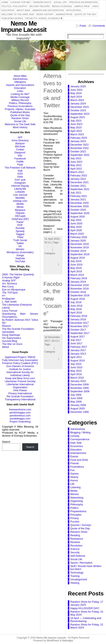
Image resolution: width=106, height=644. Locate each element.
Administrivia (20, 79)
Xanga (20, 255)
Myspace (20, 210)
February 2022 (79, 175)
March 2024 (77, 100)
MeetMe (20, 198)
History (74, 477)
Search (6, 442)
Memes (75, 494)
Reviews (75, 542)
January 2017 (78, 350)
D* (46, 246)
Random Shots (20, 118)
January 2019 (78, 282)
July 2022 (76, 158)
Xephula (20, 258)
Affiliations (20, 82)
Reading (75, 535)
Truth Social (20, 240)
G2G (20, 174)
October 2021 (78, 186)
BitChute (20, 146)
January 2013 (78, 354)
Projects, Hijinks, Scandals (20, 109)
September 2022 (80, 155)
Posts (83, 26)
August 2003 (78, 408)
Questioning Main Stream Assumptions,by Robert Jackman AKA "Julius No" (20, 318)
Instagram (20, 183)
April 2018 (76, 313)
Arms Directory (20, 140)
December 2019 (79, 244)
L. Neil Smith (9, 302)
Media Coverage (20, 97)
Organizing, (51, 261)
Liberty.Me (20, 189)
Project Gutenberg (20, 422)
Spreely (20, 231)
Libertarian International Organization (20, 386)
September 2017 (80, 333)
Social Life (20, 121)
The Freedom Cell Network (20, 168)
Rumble (20, 228)
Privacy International (20, 393)
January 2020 (78, 241)
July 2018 (76, 302)
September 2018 (80, 295)
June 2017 (76, 343)
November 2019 (79, 247)
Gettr (20, 177)
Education (20, 88)
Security (75, 552)
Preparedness (78, 511)
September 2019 (80, 254)
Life (56, 359)
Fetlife (20, 162)
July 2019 (76, 261)
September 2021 (80, 189)
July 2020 (76, 220)
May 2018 (76, 309)
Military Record (20, 100)
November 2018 (79, 289)
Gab (20, 171)
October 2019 (78, 251)
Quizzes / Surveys (81, 525)
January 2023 (78, 141)
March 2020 (77, 234)
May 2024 (76, 93)
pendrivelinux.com (20, 416)
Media (74, 491)
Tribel (20, 237)
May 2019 (76, 268)
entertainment (78, 453)
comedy (75, 436)
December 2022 (79, 145)
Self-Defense (78, 556)
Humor (74, 480)
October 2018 (78, 292)
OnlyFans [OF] (20, 219)
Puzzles (75, 522)
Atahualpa (67, 641)
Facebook (20, 159)
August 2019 (78, 258)
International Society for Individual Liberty (20, 374)
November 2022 (79, 148)
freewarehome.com (20, 409)
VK (20, 246)
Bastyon (20, 143)
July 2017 (76, 340)
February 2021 (79, 196)
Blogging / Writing (80, 432)
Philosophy (77, 504)
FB (50, 246)
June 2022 (76, 162)
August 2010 (78, 360)
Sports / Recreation (81, 563)
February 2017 (79, 347)
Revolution (76, 546)
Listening (75, 487)
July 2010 (76, 364)
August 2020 (78, 217)
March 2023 (77, 134)
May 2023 (76, 127)
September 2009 (80, 391)
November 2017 (79, 326)
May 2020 (76, 227)
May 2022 (76, 165)
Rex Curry (8, 287)
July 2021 (76, 193)
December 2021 (79, 182)
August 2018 (78, 299)
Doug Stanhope (11, 335)
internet (49, 348)
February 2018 (79, 316)
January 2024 (78, 104)
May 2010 (76, 371)
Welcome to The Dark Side (20, 124)
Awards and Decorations (20, 85)
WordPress (53, 641)
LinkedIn (20, 192)
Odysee (20, 213)
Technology (51, 264)
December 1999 (79, 412)
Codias (20, 149)
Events (74, 456)
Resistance (77, 539)
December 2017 (79, 323)
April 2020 (76, 230)
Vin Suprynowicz (12, 338)
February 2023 (79, 138)
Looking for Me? (20, 94)
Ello (20, 156)
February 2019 (79, 278)
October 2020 (78, 210)
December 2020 (79, 203)
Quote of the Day (20, 115)
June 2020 (76, 223)
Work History (20, 127)
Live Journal (20, 195)
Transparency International (20, 399)
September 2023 (80, 114)
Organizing (77, 501)
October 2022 (78, 151)
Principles (76, 515)
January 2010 (78, 381)
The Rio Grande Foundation (18, 329)
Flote (20, 165)
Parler (20, 222)
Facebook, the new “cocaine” (53, 299)
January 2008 (78, 405)
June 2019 (76, 265)
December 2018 (79, 285)
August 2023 (78, 117)
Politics (74, 508)
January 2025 (78, 86)
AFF (20, 137)
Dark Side (76, 443)
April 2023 (76, 131)
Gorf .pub (20, 180)
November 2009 (79, 388)
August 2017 (78, 337)
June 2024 (76, 90)
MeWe (20, 204)
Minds (20, 207)
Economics (77, 446)
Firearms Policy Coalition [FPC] (20, 363)
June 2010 (76, 367)
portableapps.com (20, 419)
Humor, (49, 359)
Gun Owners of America (20, 366)
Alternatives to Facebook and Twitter (53, 91)
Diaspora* (20, 152)
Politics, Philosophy (20, 103)
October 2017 (78, 330)
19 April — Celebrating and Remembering (86, 620)
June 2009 (76, 398)
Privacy (75, 518)
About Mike (20, 76)
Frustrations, (52, 355)
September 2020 (80, 213)
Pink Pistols (20, 390)
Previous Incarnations (20, 106)
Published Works (20, 112)
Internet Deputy (20, 186)
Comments (99, 26)
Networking (77, 498)
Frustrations (77, 467)
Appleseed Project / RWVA (20, 357)
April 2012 (76, 357)
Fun (72, 470)
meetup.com (20, 201)
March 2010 (77, 378)
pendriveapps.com (20, 413)
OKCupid (20, 216)
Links (20, 91)
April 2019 (76, 271)
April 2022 (76, 169)
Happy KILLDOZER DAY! (85, 608)
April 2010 (76, 374)
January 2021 (78, 199)
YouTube (20, 261)
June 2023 (76, 124)
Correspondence (80, 439)
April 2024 (76, 97)
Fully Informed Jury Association (20, 360)
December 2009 (79, 384)
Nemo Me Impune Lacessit (24, 27)
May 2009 (76, 402)
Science (75, 549)
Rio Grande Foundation (20, 396)
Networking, (51, 257)
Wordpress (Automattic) (20, 252)
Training (75, 576)
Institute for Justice (20, 369)
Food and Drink (79, 460)
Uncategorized (79, 579)
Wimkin (20, 249)
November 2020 (79, 206)
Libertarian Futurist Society (20, 381)
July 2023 (76, 121)
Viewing (75, 583)
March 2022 (77, 172)
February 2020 (79, 237)
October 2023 (78, 110)
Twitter (20, 243)
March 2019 (77, 275)
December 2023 (79, 107)
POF (20, 225)
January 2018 (78, 319)
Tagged (20, 234)
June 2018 (76, 306)
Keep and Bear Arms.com (20, 378)
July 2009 (76, 395)
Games (74, 474)
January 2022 (78, 179)
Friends (75, 463)
